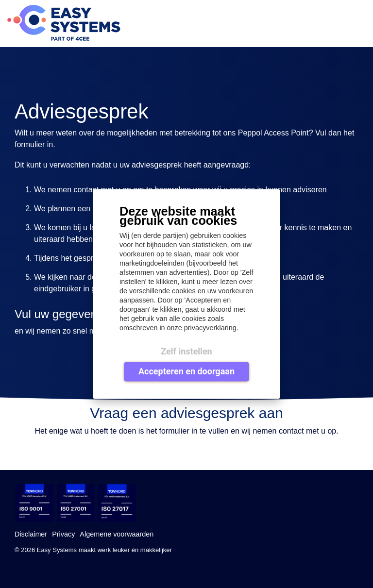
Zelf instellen (186, 351)
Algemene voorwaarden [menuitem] (117, 534)
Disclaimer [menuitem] (31, 534)
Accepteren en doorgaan (186, 371)
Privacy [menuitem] (63, 534)
